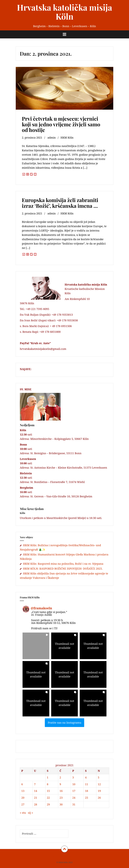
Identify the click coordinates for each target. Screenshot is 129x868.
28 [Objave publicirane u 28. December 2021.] (36, 804)
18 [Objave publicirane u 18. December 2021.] (86, 791)
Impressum (53, 857)
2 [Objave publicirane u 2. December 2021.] (60, 777)
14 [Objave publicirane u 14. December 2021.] (36, 791)
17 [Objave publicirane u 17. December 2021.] (74, 791)
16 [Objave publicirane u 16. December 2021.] (61, 791)
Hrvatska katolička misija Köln (64, 12)
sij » (30, 813)
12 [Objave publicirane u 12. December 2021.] (99, 784)
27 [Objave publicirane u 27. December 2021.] (23, 804)
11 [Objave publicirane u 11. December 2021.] (86, 784)
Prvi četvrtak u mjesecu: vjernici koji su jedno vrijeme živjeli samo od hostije (61, 124)
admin (52, 138)
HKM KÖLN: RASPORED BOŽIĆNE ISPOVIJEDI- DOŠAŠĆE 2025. (63, 569)
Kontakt (78, 857)
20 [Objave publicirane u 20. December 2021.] (23, 798)
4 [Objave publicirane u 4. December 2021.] (86, 777)
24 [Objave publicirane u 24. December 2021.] (74, 798)
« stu (23, 813)
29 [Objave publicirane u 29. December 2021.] (48, 804)
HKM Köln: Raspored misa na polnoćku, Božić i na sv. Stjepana (63, 564)
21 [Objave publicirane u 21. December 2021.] (36, 798)
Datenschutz (66, 857)
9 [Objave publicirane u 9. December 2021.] (60, 784)
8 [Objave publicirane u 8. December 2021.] (48, 784)
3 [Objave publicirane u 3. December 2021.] (73, 777)
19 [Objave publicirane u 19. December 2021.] (99, 791)
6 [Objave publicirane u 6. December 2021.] (22, 784)
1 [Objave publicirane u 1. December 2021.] (48, 777)
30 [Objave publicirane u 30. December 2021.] (61, 804)
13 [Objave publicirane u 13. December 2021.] (23, 791)
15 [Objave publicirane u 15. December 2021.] (48, 791)
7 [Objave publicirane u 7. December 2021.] (35, 784)
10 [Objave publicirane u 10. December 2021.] (74, 784)
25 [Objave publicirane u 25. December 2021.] (86, 798)
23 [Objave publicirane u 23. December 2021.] (61, 798)
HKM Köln (68, 138)
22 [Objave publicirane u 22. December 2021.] (48, 798)
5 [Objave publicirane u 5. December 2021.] (99, 777)
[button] (36, 646)
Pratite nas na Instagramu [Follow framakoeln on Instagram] (65, 723)
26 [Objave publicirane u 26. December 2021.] (99, 798)
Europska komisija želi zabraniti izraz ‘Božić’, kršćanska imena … (60, 203)
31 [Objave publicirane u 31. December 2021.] (74, 804)
